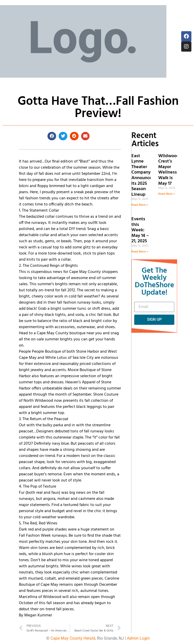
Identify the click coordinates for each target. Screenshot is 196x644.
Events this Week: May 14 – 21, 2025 (140, 230)
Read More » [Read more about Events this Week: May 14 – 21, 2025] (140, 252)
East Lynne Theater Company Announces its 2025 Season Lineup (143, 175)
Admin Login (138, 638)
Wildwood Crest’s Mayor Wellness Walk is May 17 (169, 170)
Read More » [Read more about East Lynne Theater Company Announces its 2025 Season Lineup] (140, 205)
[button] (52, 136)
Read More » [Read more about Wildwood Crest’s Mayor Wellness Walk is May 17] (167, 194)
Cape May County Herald (73, 638)
